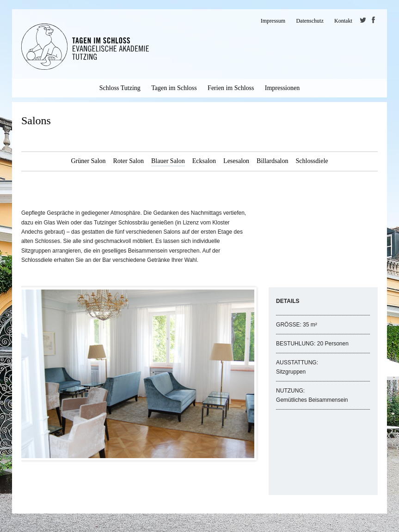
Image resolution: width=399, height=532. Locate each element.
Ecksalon (204, 161)
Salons (36, 121)
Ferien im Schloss (231, 88)
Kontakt (343, 21)
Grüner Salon (88, 161)
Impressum (273, 21)
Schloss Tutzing (120, 88)
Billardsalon (272, 161)
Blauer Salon (168, 161)
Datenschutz (310, 21)
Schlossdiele (312, 161)
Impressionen (282, 88)
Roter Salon (129, 161)
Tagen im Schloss (174, 88)
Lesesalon (236, 161)
